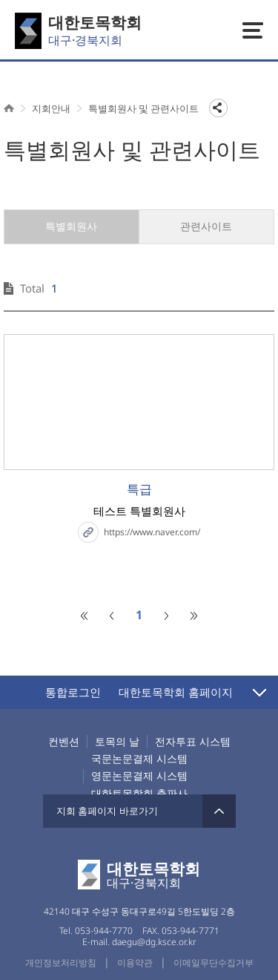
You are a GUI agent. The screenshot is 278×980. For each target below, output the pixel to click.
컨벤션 (64, 742)
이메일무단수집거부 (214, 963)
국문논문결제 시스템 (139, 759)
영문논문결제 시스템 (139, 776)
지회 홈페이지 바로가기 (139, 811)
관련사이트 (206, 226)
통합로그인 (73, 692)
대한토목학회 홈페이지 (176, 692)
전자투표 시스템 (193, 742)
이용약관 (135, 963)
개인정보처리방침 (61, 963)
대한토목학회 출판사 (139, 794)
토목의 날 (117, 742)
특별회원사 (71, 226)
